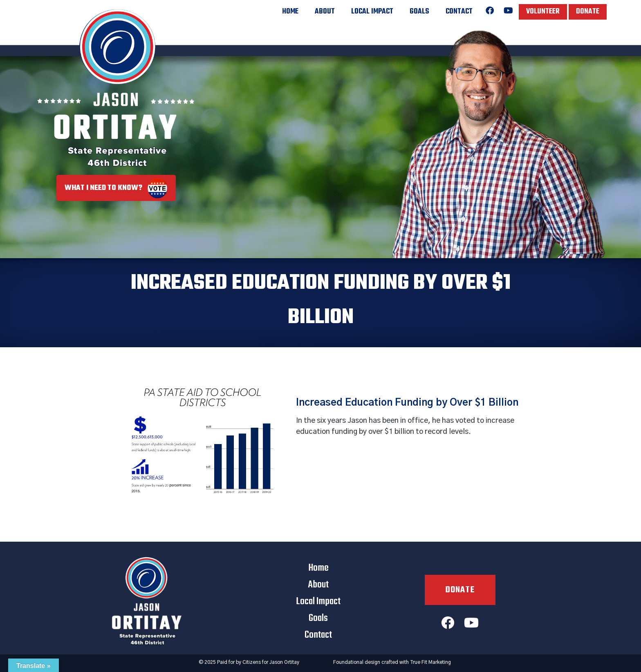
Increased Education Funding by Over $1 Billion (407, 403)
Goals (419, 12)
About (325, 12)
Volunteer (543, 12)
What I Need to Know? (116, 188)
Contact (459, 12)
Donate (588, 12)
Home (290, 12)
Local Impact (372, 12)
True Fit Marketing (430, 662)
